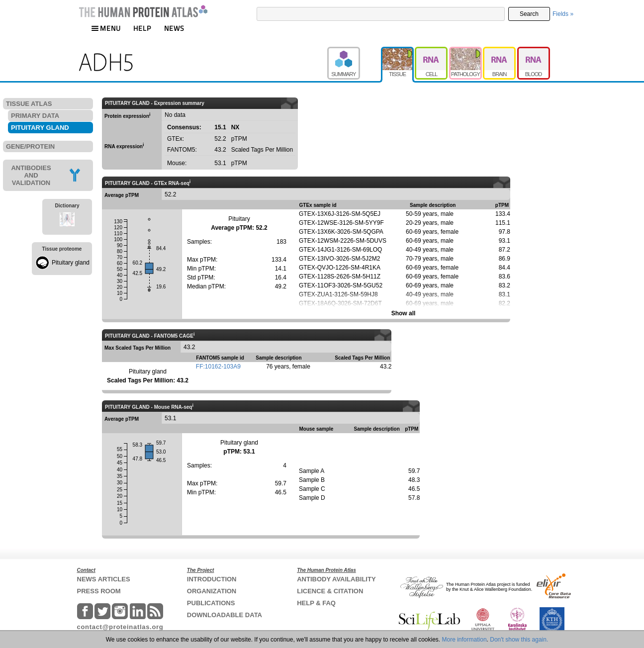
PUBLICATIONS (211, 603)
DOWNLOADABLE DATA (225, 615)
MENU (106, 28)
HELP (142, 28)
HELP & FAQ (316, 603)
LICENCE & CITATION (330, 591)
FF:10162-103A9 (218, 367)
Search (529, 14)
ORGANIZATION (212, 591)
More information (464, 640)
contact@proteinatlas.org (120, 627)
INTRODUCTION (212, 579)
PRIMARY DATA (35, 116)
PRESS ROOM (99, 591)
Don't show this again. (519, 640)
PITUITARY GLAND (40, 128)
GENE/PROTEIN (30, 146)
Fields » (563, 14)
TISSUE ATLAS (29, 104)
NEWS (174, 28)
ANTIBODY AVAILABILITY (336, 579)
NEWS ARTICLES (104, 579)
